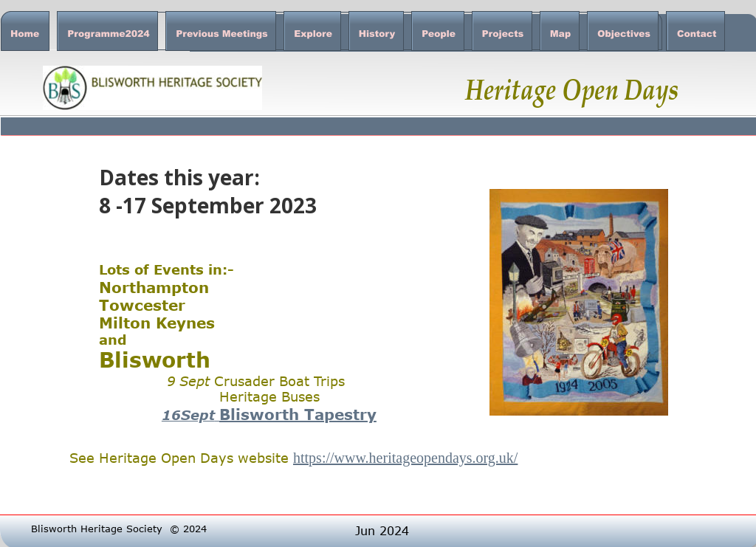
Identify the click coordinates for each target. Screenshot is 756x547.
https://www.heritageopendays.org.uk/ (405, 458)
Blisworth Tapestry (298, 414)
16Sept (188, 415)
